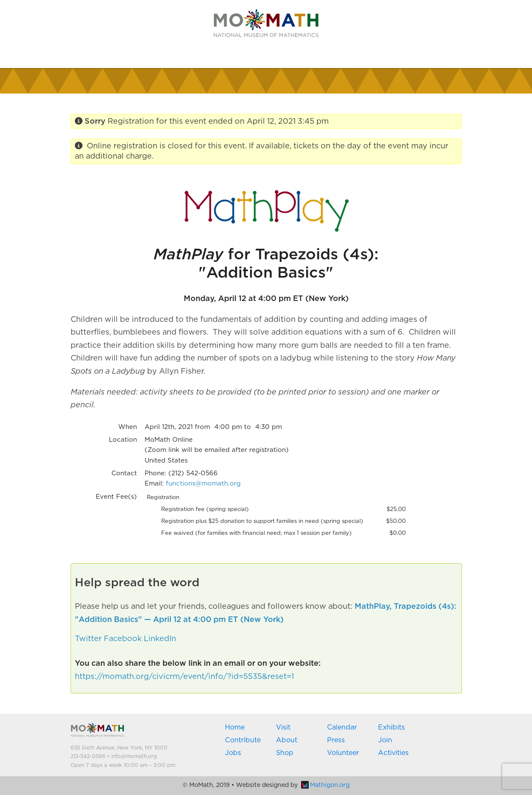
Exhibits (391, 727)
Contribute (243, 740)
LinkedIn (160, 639)
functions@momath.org (203, 484)
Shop (285, 753)
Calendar (342, 727)
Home (235, 727)
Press (336, 740)
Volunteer (343, 753)
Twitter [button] (88, 639)
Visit (283, 727)
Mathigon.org (325, 785)
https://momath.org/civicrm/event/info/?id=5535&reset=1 (184, 677)
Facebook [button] (123, 639)
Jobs (233, 753)
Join (385, 740)
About (287, 740)
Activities (393, 753)
